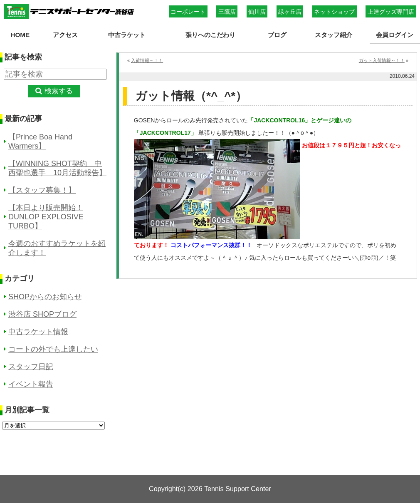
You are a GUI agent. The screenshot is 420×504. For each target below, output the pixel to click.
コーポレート (188, 12)
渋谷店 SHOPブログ (42, 314)
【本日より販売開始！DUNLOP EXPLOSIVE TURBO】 (46, 217)
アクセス (65, 35)
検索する (59, 91)
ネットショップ (334, 12)
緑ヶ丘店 (290, 12)
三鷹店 (227, 12)
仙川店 (257, 12)
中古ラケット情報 (38, 332)
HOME (20, 35)
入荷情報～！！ (147, 60)
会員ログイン (395, 35)
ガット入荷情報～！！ (382, 60)
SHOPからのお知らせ (45, 297)
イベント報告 (31, 384)
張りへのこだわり (210, 35)
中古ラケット (127, 35)
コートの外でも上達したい (53, 349)
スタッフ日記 (31, 367)
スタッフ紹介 (334, 35)
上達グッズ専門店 (391, 12)
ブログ (277, 35)
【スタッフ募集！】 (42, 190)
